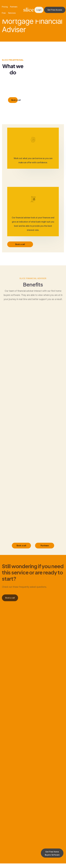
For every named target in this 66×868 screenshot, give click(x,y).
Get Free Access (55, 10)
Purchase (45, 546)
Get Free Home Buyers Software (52, 853)
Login (39, 10)
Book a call (15, 100)
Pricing (5, 7)
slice (28, 10)
